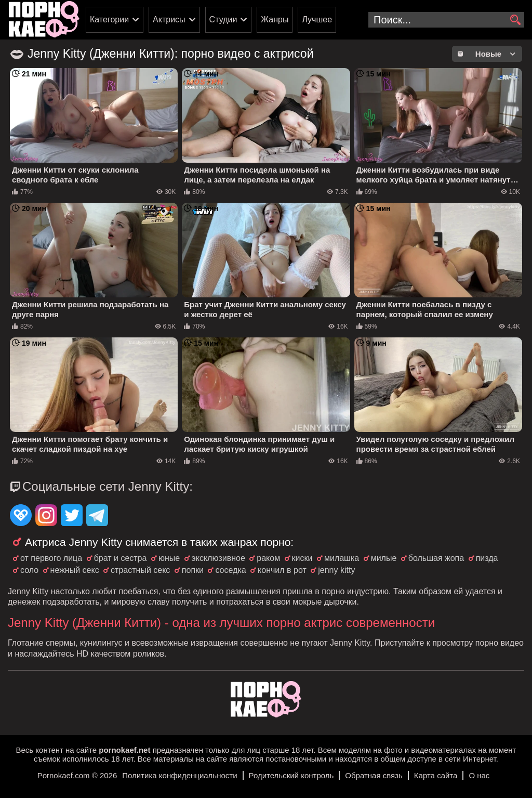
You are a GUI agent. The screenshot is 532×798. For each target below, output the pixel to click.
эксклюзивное (218, 558)
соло (29, 570)
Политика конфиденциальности (179, 775)
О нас (479, 775)
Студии (223, 19)
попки (193, 570)
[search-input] (446, 20)
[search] (515, 20)
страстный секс (140, 570)
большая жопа (436, 558)
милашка (342, 558)
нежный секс (75, 570)
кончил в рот (282, 570)
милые (384, 558)
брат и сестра (121, 558)
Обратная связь (374, 775)
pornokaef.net (124, 750)
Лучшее (317, 19)
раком (268, 558)
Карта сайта (436, 775)
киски (302, 558)
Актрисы (169, 19)
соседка (230, 570)
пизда (487, 558)
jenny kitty (336, 570)
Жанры (275, 19)
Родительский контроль (291, 775)
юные (169, 558)
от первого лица (51, 558)
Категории (109, 19)
